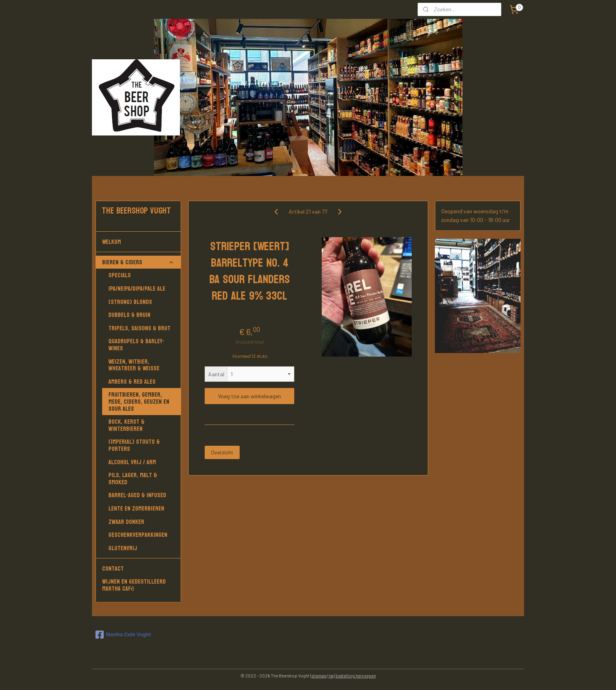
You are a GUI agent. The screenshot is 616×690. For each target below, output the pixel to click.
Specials (120, 275)
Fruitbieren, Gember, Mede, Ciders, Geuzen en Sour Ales (139, 401)
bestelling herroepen (356, 676)
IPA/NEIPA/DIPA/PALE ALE (137, 288)
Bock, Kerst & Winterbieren (126, 425)
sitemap (319, 676)
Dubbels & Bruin (129, 315)
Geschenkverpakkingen (138, 535)
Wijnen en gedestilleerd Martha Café (134, 585)
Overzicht (222, 452)
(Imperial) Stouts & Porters (134, 445)
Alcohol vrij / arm (132, 462)
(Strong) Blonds (130, 302)
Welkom (138, 242)
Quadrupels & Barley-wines (136, 345)
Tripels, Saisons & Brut (139, 328)
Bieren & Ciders (138, 262)
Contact (113, 568)
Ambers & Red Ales (132, 382)
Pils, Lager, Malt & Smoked (133, 479)
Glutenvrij (123, 548)
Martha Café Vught (123, 635)
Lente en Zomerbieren (136, 508)
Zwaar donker (126, 522)
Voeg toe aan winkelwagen (249, 396)
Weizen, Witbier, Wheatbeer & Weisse (134, 365)
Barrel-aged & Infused (137, 495)
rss (331, 676)
